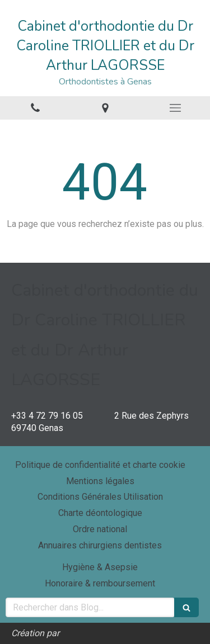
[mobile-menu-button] (175, 108)
